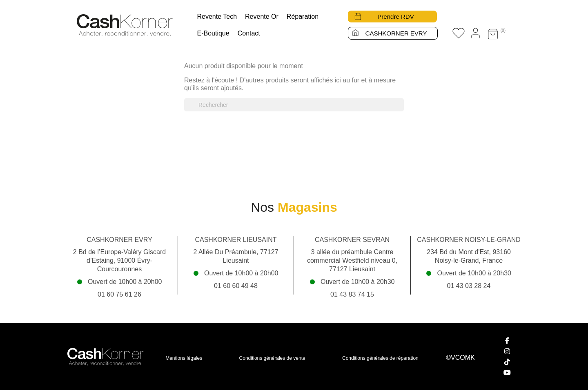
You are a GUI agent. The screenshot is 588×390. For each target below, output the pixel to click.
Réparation (303, 17)
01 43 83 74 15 (352, 294)
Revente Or (262, 17)
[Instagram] (507, 351)
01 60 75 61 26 (119, 294)
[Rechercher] (294, 105)
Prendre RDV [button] (396, 17)
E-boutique (213, 33)
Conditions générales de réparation (380, 358)
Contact (249, 33)
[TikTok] (507, 362)
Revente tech (217, 17)
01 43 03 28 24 (469, 286)
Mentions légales (184, 358)
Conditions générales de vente (272, 358)
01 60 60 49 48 (236, 286)
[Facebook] (507, 341)
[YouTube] (507, 372)
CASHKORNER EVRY (396, 33)
